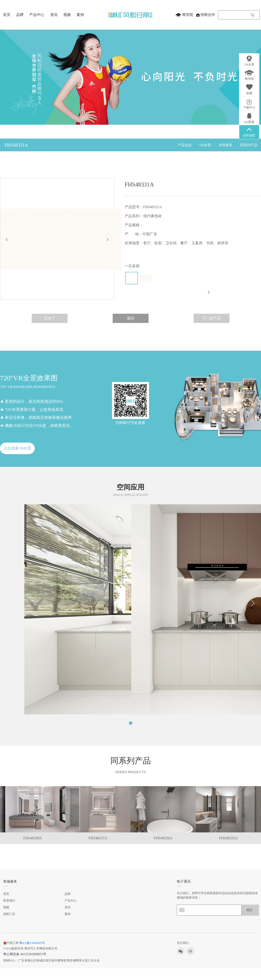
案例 (80, 14)
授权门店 (9, 914)
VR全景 (205, 145)
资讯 (54, 14)
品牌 (20, 14)
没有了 (50, 318)
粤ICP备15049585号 (32, 943)
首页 (7, 14)
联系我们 (9, 901)
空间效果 (225, 145)
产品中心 (37, 14)
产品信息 (185, 145)
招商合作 (206, 15)
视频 (67, 14)
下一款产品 (211, 318)
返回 (130, 318)
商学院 (184, 15)
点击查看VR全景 (17, 448)
